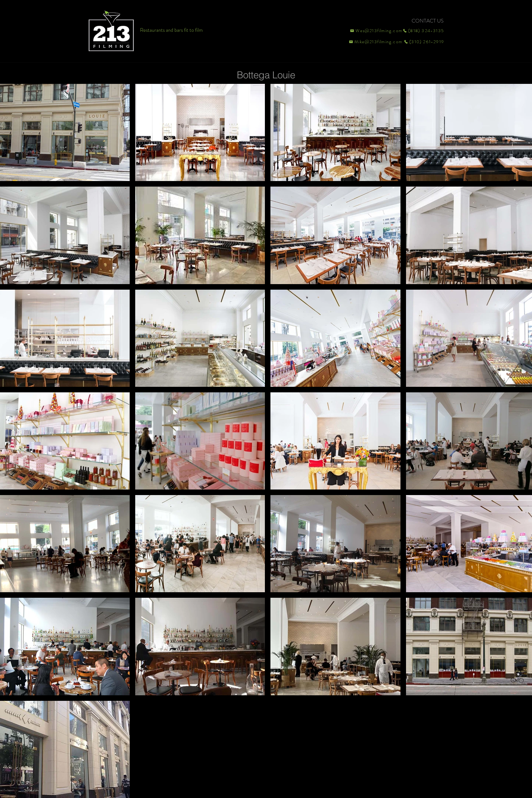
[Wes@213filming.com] (376, 31)
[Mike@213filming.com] (374, 42)
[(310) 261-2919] (423, 42)
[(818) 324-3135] (423, 31)
